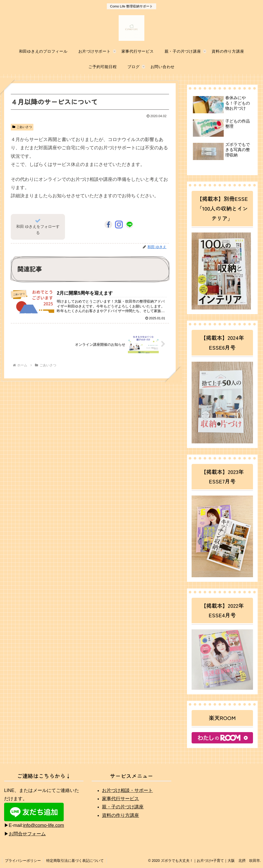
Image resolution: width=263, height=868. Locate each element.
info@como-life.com (44, 825)
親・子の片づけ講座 (123, 807)
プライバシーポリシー (23, 861)
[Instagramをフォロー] (119, 225)
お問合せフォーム (27, 834)
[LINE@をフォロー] (129, 225)
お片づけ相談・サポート (127, 790)
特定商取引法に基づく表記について (75, 861)
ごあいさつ (22, 127)
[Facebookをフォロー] (108, 225)
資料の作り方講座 (120, 815)
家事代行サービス (120, 799)
